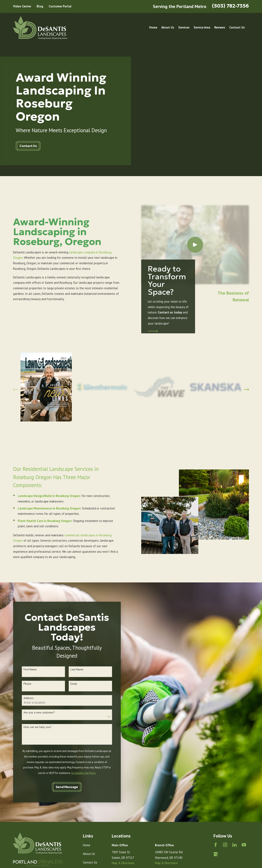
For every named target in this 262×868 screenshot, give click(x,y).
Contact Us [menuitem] (237, 27)
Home (87, 845)
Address (23, 698)
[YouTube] (244, 845)
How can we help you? (32, 727)
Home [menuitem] (153, 27)
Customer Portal (60, 6)
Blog (40, 6)
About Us (89, 854)
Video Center (22, 6)
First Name (25, 669)
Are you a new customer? (34, 713)
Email (68, 684)
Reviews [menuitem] (220, 27)
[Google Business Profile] (216, 854)
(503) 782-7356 (230, 6)
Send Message (62, 787)
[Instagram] (225, 845)
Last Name (72, 669)
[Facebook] (216, 845)
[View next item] (246, 387)
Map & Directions (123, 863)
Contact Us (28, 146)
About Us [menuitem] (168, 27)
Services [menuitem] (184, 27)
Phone (22, 684)
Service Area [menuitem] (202, 27)
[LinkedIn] (234, 845)
